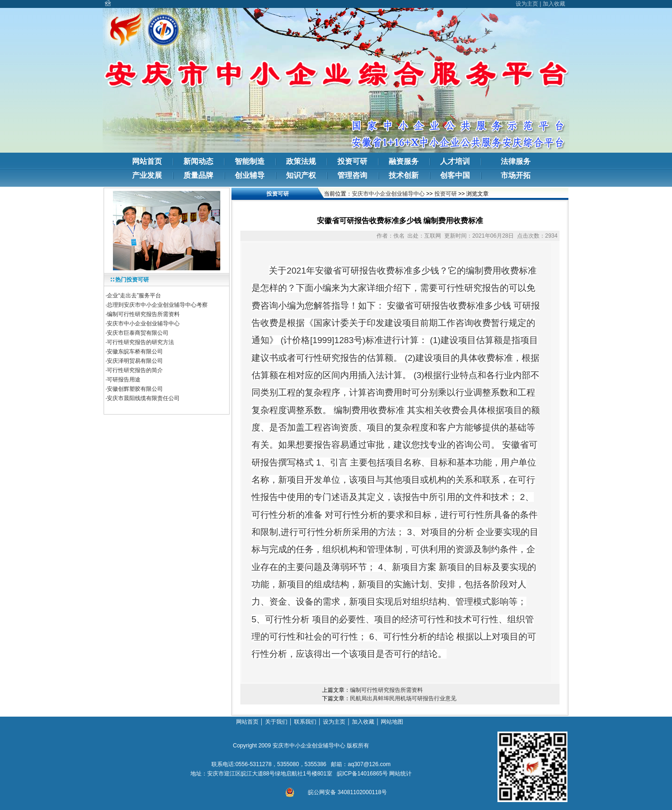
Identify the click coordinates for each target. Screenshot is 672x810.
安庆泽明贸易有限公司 (135, 361)
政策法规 (301, 161)
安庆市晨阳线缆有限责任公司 (143, 398)
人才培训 (455, 161)
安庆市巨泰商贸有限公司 (138, 333)
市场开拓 (516, 175)
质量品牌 (198, 175)
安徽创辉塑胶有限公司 (135, 389)
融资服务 (404, 161)
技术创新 (404, 175)
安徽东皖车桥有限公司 (135, 352)
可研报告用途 (124, 380)
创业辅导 (250, 175)
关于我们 (276, 722)
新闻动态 (198, 161)
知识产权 (301, 175)
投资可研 (352, 161)
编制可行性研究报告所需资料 (143, 314)
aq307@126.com (369, 764)
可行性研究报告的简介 (135, 370)
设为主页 (527, 4)
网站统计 (400, 774)
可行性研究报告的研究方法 (140, 342)
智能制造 (250, 161)
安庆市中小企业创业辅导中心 (143, 324)
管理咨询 (352, 175)
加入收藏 (554, 4)
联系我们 (305, 722)
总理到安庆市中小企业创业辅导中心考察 (157, 305)
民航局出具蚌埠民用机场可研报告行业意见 (403, 698)
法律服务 (516, 161)
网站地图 (393, 722)
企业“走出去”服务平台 (134, 296)
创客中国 (455, 175)
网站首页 (147, 161)
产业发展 (147, 175)
